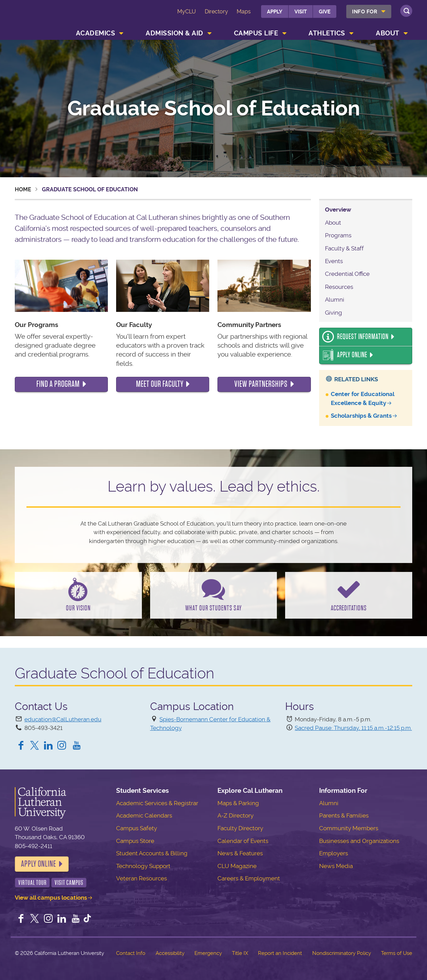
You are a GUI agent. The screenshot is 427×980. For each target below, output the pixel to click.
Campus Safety (137, 828)
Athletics (327, 33)
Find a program (58, 384)
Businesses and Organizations (359, 841)
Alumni (335, 300)
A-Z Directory (235, 815)
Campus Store (135, 841)
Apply (275, 12)
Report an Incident (280, 953)
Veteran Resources (142, 878)
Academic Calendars (144, 815)
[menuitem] (369, 12)
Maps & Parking (238, 803)
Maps (244, 12)
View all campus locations (51, 898)
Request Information (363, 337)
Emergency (208, 953)
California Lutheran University (45, 17)
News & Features (240, 853)
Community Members (349, 828)
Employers (334, 853)
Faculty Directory (240, 828)
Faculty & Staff (344, 248)
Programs (338, 235)
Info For (365, 12)
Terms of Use (397, 953)
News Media (336, 866)
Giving (334, 313)
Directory (216, 12)
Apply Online (352, 355)
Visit (301, 12)
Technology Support (143, 866)
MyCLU (187, 12)
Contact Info (131, 953)
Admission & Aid (175, 33)
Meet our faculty (160, 384)
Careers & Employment (249, 878)
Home (23, 189)
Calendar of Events (243, 841)
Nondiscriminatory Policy (342, 953)
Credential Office (347, 274)
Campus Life (256, 33)
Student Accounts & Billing (152, 853)
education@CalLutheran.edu (63, 719)
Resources (339, 287)
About (388, 33)
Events (334, 261)
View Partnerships (261, 384)
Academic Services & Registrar (157, 803)
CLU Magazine (237, 866)
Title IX (240, 953)
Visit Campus (69, 883)
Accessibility (170, 953)
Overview (338, 210)
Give (325, 12)
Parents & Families (344, 815)
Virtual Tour (32, 883)
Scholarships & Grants (361, 416)
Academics (96, 33)
